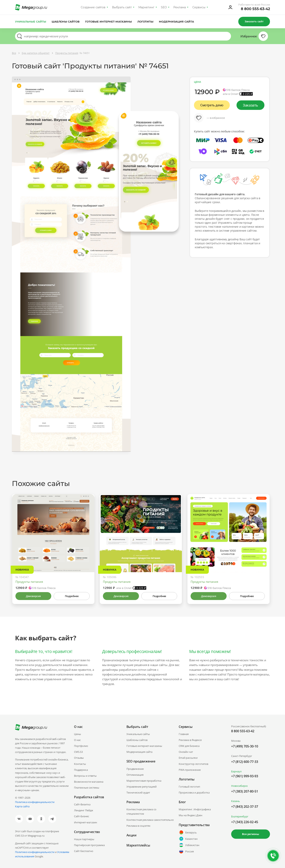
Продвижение (135, 769)
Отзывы (79, 758)
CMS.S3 (78, 752)
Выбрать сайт (122, 7)
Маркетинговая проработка (144, 781)
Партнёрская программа (89, 845)
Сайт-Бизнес (82, 816)
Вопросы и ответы (85, 776)
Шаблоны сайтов (66, 22)
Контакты (80, 764)
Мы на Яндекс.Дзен (190, 815)
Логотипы (145, 22)
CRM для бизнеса (189, 746)
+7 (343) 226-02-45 (245, 822)
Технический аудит (138, 793)
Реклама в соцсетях (138, 826)
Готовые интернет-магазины (108, 22)
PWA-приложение (190, 770)
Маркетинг (146, 7)
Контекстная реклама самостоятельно (150, 820)
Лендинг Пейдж (84, 810)
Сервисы (199, 7)
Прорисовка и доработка (194, 793)
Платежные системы (87, 788)
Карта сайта (22, 806)
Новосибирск (239, 786)
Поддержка (81, 770)
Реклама (180, 7)
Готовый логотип (189, 787)
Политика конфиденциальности (35, 802)
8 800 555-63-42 (255, 9)
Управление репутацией (142, 787)
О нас (77, 740)
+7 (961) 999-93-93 (245, 776)
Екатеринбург (240, 816)
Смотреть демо (212, 105)
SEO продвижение (141, 761)
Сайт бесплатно (84, 851)
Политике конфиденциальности (35, 852)
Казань (236, 801)
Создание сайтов (93, 7)
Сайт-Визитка (82, 804)
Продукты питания (29, 582)
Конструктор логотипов (193, 764)
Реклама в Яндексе (190, 740)
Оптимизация (135, 775)
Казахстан (188, 839)
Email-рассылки (188, 758)
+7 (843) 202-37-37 (245, 807)
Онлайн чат (186, 752)
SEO (164, 7)
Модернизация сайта (176, 22)
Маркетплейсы (138, 845)
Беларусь (188, 832)
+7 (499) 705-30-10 (245, 746)
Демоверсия (33, 596)
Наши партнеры (84, 839)
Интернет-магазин (85, 822)
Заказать (250, 105)
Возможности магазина (89, 782)
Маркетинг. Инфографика (195, 809)
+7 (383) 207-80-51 (245, 791)
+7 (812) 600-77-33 (245, 762)
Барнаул (236, 771)
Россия (186, 851)
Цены (77, 734)
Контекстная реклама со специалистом (141, 811)
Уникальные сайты (31, 22)
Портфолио (81, 746)
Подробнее (72, 596)
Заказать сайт (254, 21)
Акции (132, 835)
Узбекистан (189, 845)
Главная (184, 734)
